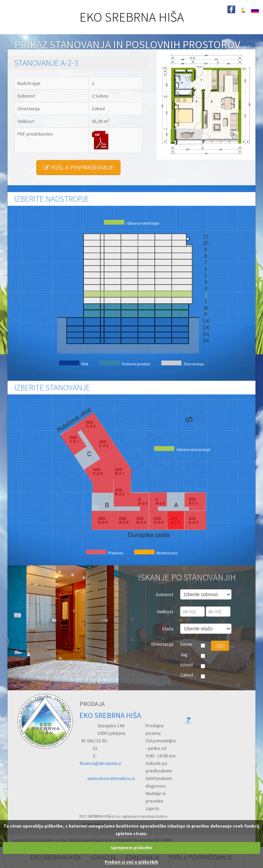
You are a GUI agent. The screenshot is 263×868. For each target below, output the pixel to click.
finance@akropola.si (100, 763)
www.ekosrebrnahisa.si (111, 778)
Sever (186, 644)
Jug (184, 654)
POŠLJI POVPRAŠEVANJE (78, 167)
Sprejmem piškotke (131, 848)
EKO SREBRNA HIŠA (132, 17)
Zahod (187, 675)
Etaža (168, 629)
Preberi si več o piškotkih (131, 862)
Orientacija (162, 644)
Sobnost (165, 594)
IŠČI (220, 646)
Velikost (165, 612)
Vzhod (186, 665)
